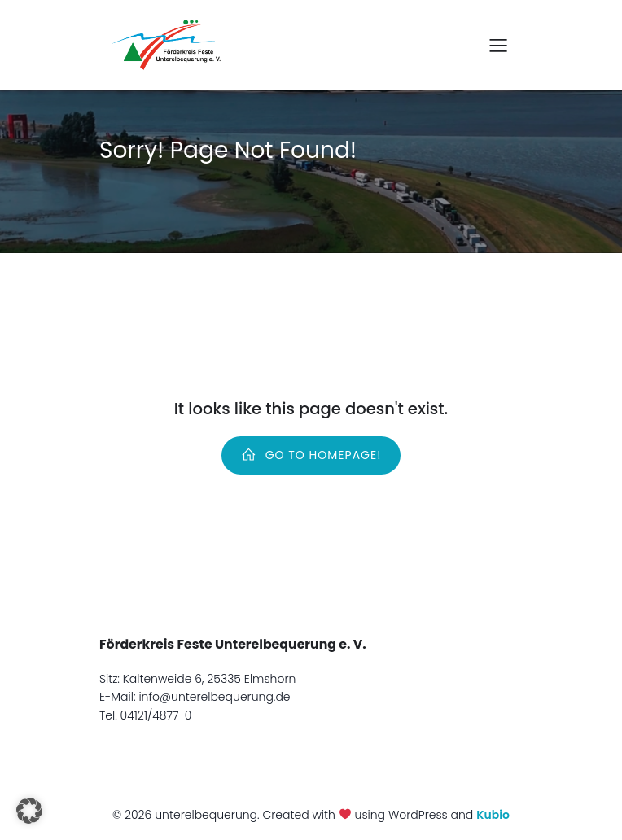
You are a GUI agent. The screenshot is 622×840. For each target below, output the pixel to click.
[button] (29, 811)
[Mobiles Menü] (498, 45)
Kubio (493, 815)
